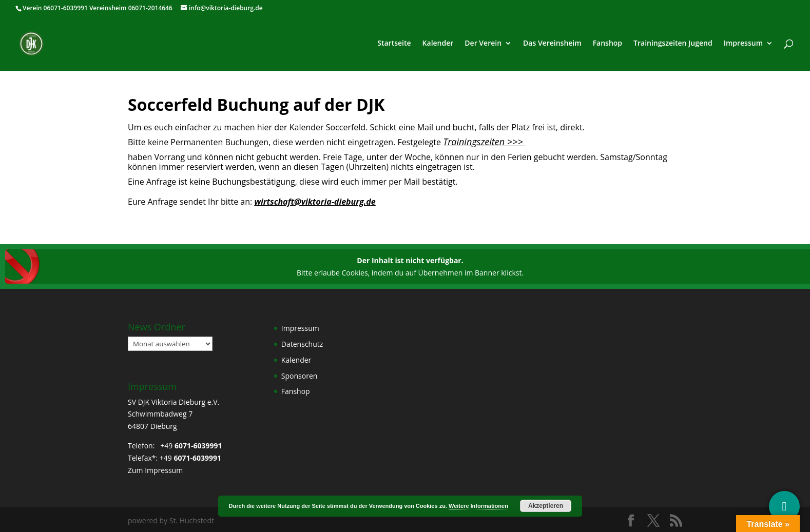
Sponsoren (300, 376)
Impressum (743, 44)
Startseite (394, 44)
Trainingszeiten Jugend (673, 44)
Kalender (438, 44)
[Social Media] (784, 506)
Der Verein (483, 44)
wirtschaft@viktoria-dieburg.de (315, 202)
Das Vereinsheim (552, 44)
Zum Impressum (155, 470)
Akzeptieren (546, 506)
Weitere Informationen (478, 506)
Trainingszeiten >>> (483, 142)
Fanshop (607, 44)
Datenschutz (302, 344)
